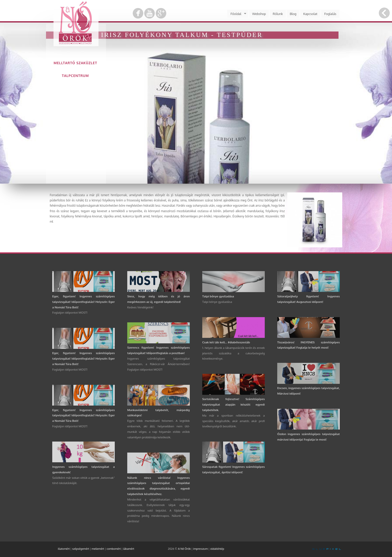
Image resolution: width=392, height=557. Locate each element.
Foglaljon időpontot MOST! (70, 312)
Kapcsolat (310, 14)
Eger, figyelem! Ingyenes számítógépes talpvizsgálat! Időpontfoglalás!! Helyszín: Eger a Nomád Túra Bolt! (83, 302)
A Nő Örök (184, 549)
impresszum (200, 549)
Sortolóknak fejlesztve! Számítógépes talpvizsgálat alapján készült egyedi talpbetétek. (233, 404)
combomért (114, 549)
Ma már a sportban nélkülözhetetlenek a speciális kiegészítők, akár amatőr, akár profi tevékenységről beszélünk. (233, 421)
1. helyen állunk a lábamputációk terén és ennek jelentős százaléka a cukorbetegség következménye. (233, 353)
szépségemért (81, 549)
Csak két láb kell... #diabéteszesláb (226, 342)
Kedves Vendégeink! (140, 307)
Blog (293, 14)
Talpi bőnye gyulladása (218, 296)
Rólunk (278, 14)
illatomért (64, 549)
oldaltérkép (217, 549)
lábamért (129, 549)
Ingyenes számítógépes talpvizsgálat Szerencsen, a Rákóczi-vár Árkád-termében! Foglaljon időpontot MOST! (158, 364)
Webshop (259, 14)
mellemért (98, 549)
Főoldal (236, 14)
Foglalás (330, 14)
